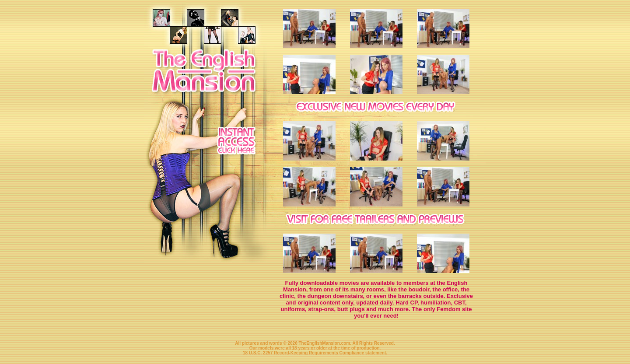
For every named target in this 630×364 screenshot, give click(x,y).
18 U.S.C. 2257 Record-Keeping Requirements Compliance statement (314, 353)
